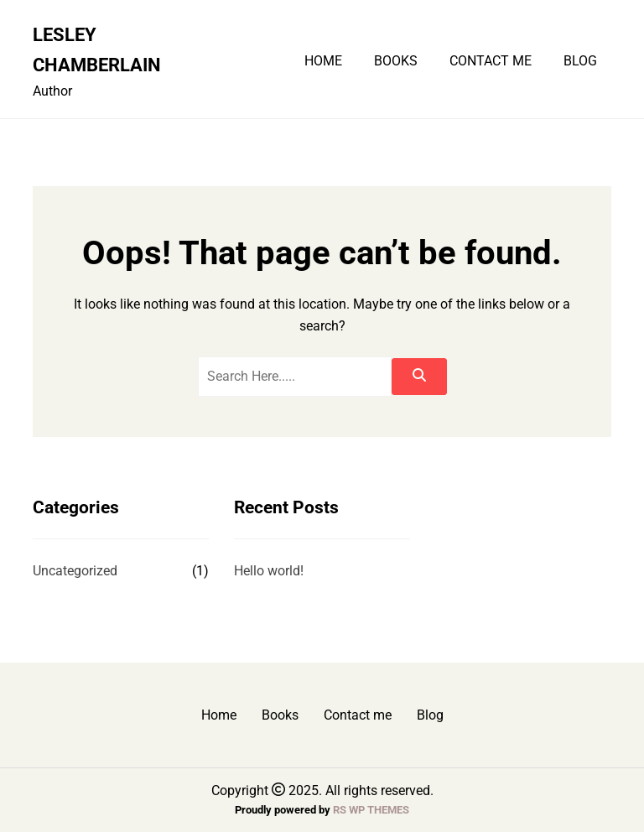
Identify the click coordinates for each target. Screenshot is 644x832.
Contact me (491, 61)
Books (396, 61)
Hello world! (269, 571)
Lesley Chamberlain (97, 49)
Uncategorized (75, 571)
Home (323, 61)
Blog (580, 61)
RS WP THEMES (371, 810)
